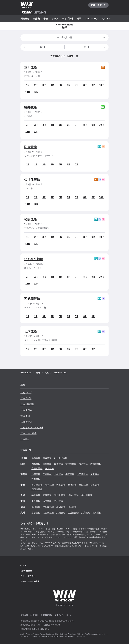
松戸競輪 (36, 474)
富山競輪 (83, 485)
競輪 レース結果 (28, 433)
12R (36, 92)
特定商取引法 (46, 615)
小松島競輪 (48, 507)
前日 (34, 47)
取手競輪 (59, 464)
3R (44, 85)
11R (28, 92)
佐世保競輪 (32, 180)
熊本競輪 (97, 513)
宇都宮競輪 (71, 464)
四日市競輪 (37, 489)
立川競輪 (31, 68)
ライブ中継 (67, 19)
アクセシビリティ (28, 576)
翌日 (95, 47)
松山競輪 (72, 507)
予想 (46, 19)
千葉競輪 (47, 474)
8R (85, 85)
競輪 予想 (25, 416)
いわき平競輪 (34, 259)
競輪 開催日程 (27, 404)
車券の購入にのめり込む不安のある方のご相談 (40, 625)
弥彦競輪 (36, 464)
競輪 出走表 (26, 410)
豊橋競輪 (72, 485)
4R (52, 85)
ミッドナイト (109, 19)
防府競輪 (31, 147)
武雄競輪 (61, 513)
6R (69, 85)
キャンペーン (92, 19)
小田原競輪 (82, 474)
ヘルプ (23, 565)
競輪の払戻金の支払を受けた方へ (35, 629)
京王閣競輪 (37, 469)
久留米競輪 (48, 513)
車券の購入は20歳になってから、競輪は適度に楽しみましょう (47, 621)
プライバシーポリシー (64, 615)
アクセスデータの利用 (30, 581)
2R (36, 85)
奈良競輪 (47, 495)
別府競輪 (86, 513)
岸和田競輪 (87, 495)
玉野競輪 (36, 501)
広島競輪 (47, 501)
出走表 (36, 19)
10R (101, 85)
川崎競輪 (59, 474)
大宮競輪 (83, 464)
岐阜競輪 (49, 485)
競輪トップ (26, 393)
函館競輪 (36, 458)
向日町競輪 (60, 495)
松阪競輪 (31, 219)
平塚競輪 (70, 474)
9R (93, 85)
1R (28, 85)
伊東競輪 (95, 474)
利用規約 (34, 615)
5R (60, 85)
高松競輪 (36, 507)
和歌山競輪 (73, 495)
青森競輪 (47, 458)
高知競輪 (61, 507)
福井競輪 (31, 107)
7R (77, 85)
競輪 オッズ (26, 422)
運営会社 (24, 615)
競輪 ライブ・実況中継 (32, 428)
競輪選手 (25, 439)
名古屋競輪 (37, 485)
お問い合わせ (26, 571)
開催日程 (25, 19)
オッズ (55, 19)
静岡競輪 (36, 479)
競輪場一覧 (26, 398)
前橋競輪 (47, 464)
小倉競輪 (36, 513)
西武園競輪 (32, 299)
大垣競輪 (31, 332)
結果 (79, 19)
